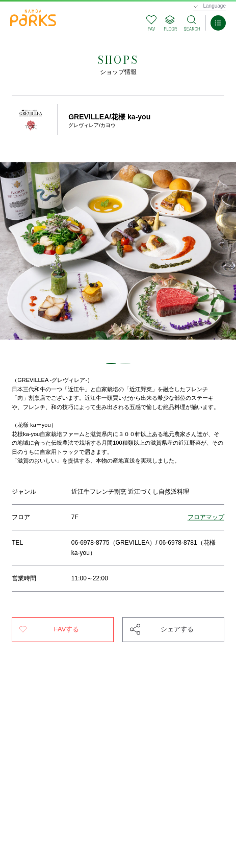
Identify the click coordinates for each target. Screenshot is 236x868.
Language (215, 6)
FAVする (67, 629)
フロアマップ (206, 517)
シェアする (177, 629)
